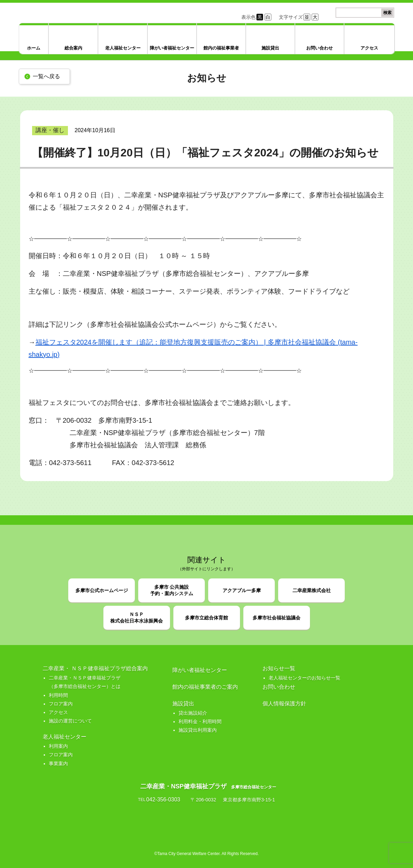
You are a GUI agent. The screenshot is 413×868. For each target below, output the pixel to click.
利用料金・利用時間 (200, 722)
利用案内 (58, 746)
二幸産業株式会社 (312, 590)
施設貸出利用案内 (198, 730)
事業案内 (58, 764)
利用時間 (58, 695)
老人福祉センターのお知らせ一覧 (304, 678)
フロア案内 (61, 704)
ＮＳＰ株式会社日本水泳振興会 (137, 618)
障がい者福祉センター (172, 48)
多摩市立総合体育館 (206, 618)
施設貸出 (270, 48)
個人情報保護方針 (284, 704)
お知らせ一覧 (279, 668)
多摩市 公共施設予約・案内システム (172, 590)
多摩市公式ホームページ (102, 590)
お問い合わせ (319, 48)
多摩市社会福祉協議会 (276, 618)
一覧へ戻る (46, 76)
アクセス (369, 48)
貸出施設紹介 (193, 713)
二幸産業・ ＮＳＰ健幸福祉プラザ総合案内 (95, 668)
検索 (387, 13)
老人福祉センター (123, 48)
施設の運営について (70, 721)
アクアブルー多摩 (242, 590)
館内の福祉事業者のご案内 (205, 687)
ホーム (34, 48)
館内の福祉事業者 (221, 48)
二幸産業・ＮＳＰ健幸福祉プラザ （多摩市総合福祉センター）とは (85, 682)
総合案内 (73, 48)
